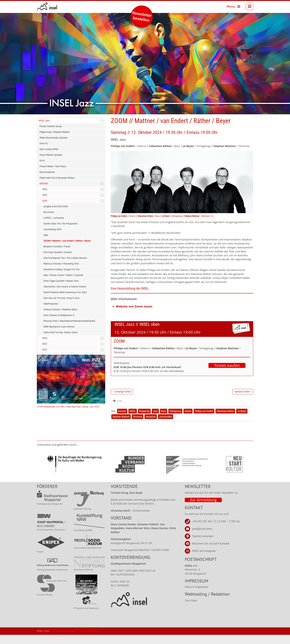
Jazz (155, 420)
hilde (46, 244)
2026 (45, 199)
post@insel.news (202, 538)
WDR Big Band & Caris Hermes (59, 336)
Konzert (122, 420)
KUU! (42, 170)
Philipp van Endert (204, 420)
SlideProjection (51, 313)
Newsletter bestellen (142, 17)
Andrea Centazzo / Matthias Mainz (60, 319)
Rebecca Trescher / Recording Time (61, 273)
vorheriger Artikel (123, 401)
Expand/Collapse (102, 130)
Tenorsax (138, 426)
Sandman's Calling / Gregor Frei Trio (61, 279)
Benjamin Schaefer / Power (57, 256)
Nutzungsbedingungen (64, 640)
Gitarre (188, 420)
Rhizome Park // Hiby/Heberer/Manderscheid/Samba (69, 330)
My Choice (49, 221)
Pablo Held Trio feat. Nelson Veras (60, 342)
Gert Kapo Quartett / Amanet (58, 262)
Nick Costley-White (49, 158)
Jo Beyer (242, 420)
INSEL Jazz (44, 130)
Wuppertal (144, 420)
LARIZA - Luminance (54, 227)
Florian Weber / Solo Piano (53, 176)
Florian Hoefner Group (51, 136)
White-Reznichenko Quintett (53, 147)
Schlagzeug (175, 420)
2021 (45, 359)
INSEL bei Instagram (204, 560)
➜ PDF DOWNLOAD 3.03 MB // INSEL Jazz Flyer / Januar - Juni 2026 (68, 416)
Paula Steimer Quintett (51, 164)
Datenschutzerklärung (90, 640)
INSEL (133, 420)
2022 (45, 353)
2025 (45, 204)
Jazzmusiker (166, 426)
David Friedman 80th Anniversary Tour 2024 (65, 302)
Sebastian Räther (225, 420)
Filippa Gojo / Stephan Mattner (55, 141)
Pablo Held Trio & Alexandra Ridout (57, 187)
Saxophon (151, 426)
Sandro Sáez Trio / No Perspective (60, 233)
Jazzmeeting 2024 (52, 239)
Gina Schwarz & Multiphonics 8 (59, 324)
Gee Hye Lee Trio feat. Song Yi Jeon (61, 307)
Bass (164, 420)
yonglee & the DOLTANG (56, 216)
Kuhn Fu (44, 153)
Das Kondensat (47, 181)
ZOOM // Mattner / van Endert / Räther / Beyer (67, 250)
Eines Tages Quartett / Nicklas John (61, 290)
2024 (45, 210)
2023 (45, 347)
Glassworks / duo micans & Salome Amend (65, 296)
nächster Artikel (242, 401)
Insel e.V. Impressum (197, 596)
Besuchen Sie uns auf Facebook (211, 553)
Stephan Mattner (121, 426)
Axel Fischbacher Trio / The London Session (65, 267)
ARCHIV (44, 193)
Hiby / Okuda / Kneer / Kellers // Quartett (63, 284)
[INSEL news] (49, 7)
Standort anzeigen (203, 545)
